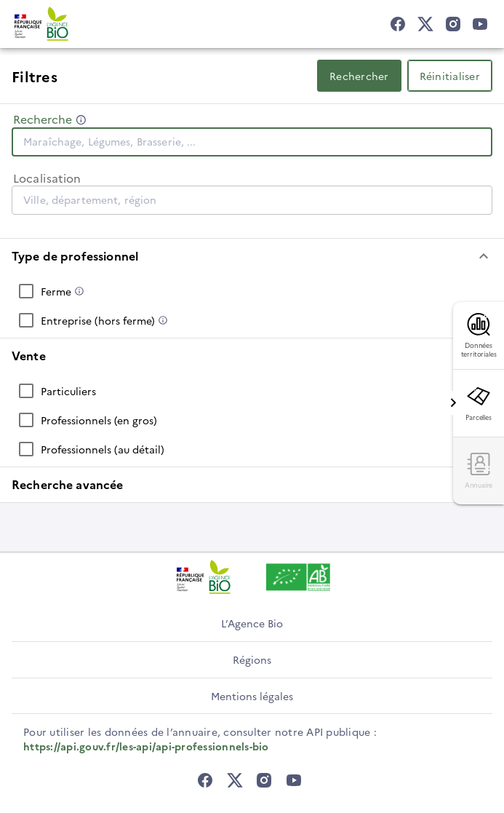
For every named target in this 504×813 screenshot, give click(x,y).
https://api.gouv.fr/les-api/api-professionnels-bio (146, 746)
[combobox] (252, 141)
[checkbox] (252, 291)
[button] (252, 256)
